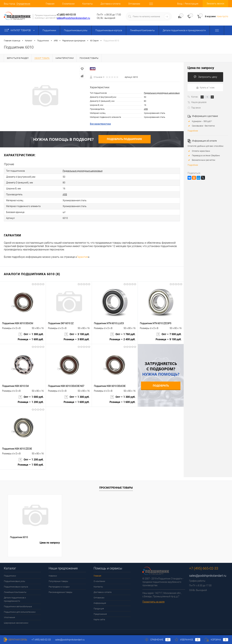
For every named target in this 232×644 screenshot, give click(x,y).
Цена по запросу (201, 68)
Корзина (216, 640)
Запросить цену (205, 77)
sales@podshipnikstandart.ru (73, 18)
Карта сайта (99, 615)
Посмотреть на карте (153, 598)
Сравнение (158, 640)
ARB (146, 109)
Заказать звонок (215, 4)
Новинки (53, 572)
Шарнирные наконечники (16, 619)
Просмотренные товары (116, 484)
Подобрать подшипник (124, 139)
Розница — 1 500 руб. (31, 462)
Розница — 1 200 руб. (31, 399)
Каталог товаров (20, 30)
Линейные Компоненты (142, 30)
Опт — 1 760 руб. (123, 331)
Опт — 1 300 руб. (31, 331)
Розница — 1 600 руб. (31, 337)
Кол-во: (195, 97)
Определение (23, 4)
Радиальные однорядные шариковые (162, 93)
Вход (180, 4)
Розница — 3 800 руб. (77, 337)
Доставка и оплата (111, 4)
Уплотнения (9, 613)
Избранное (188, 640)
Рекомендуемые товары (60, 588)
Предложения (100, 610)
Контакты (88, 4)
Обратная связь (16, 640)
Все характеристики (100, 124)
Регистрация (192, 4)
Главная (50, 4)
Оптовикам (134, 4)
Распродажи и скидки (59, 583)
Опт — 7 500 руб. (169, 331)
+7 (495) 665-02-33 (66, 15)
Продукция (99, 605)
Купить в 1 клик (205, 87)
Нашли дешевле (197, 102)
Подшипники (49, 30)
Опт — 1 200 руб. (31, 457)
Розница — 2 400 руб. (123, 337)
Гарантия (82, 253)
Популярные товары (58, 577)
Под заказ (194, 108)
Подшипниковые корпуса (109, 30)
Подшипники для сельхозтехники (20, 608)
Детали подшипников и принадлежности (184, 30)
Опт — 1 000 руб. (31, 394)
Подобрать (161, 382)
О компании (68, 4)
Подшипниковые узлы (76, 30)
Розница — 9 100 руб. (169, 337)
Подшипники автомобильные (18, 602)
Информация (100, 599)
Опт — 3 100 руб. (77, 331)
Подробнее (193, 131)
